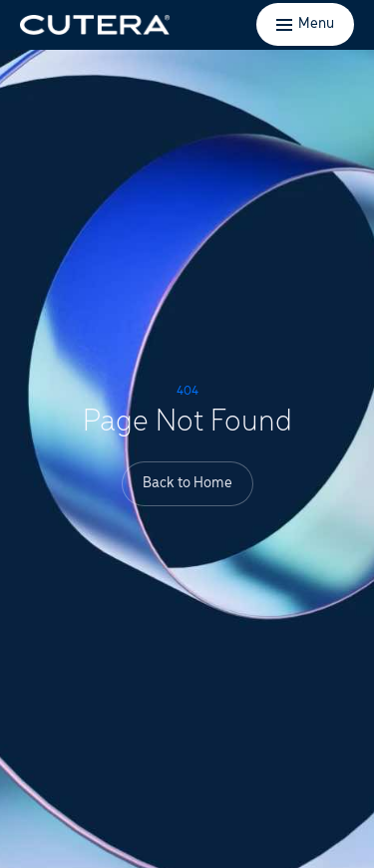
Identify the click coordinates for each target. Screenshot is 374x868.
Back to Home (187, 483)
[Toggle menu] (305, 24)
